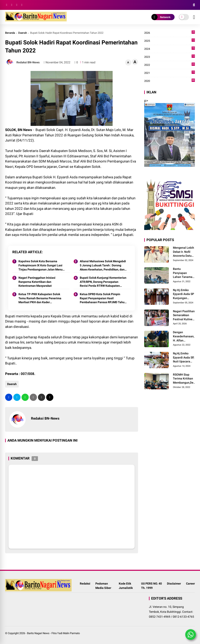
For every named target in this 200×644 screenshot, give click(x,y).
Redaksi (85, 584)
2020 (170, 81)
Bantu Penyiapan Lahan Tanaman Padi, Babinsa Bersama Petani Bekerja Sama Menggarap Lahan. (183, 273)
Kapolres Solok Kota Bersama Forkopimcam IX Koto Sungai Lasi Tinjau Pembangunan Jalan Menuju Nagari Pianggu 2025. (42, 266)
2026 (170, 33)
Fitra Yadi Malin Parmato (66, 633)
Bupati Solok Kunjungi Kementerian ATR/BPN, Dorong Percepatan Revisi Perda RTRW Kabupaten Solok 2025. (103, 282)
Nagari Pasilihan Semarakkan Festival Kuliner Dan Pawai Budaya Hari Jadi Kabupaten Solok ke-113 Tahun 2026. (184, 316)
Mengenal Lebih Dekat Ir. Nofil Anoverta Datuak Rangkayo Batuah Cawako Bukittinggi (184, 252)
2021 (170, 73)
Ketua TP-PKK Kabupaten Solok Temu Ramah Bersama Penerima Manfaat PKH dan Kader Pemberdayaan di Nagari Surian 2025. (40, 298)
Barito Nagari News (38, 633)
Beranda (10, 33)
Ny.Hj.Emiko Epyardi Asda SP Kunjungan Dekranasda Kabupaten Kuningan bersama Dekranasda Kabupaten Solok (183, 294)
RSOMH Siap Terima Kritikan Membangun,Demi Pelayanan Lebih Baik (185, 379)
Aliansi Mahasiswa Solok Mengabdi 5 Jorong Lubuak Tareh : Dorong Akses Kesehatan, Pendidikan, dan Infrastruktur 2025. (103, 266)
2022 (170, 65)
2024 (170, 49)
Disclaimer (174, 584)
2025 (170, 41)
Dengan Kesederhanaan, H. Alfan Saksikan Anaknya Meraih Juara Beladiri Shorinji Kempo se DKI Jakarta (184, 337)
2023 (170, 57)
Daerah (23, 33)
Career (190, 584)
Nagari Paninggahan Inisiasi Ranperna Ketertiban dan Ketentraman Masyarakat (37, 282)
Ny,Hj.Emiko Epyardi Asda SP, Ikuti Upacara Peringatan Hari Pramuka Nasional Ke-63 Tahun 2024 (183, 358)
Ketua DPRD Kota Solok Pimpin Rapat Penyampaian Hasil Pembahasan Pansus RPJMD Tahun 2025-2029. (103, 298)
